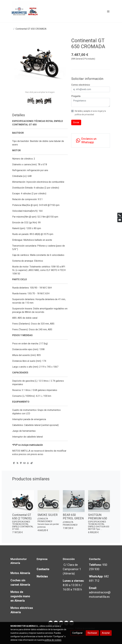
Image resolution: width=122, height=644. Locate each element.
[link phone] (120, 215)
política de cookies (53, 640)
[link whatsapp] (91, 140)
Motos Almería (20, 573)
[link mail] (120, 220)
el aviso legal (97, 111)
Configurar (77, 633)
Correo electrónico (81, 85)
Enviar (76, 122)
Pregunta (76, 96)
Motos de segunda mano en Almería (20, 596)
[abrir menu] (108, 11)
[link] (25, 11)
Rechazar (92, 633)
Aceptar (106, 633)
